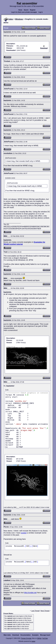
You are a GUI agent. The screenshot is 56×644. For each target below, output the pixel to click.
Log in (41, 12)
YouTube (45, 638)
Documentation (26, 635)
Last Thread (35, 611)
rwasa (33, 641)
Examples (35, 635)
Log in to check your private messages (24, 12)
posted (24, 533)
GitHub (39, 638)
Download (16, 635)
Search (26, 10)
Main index (7, 635)
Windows (19, 19)
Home (20, 10)
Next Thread (45, 611)
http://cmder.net (30, 593)
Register (33, 10)
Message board (45, 635)
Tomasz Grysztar (26, 638)
